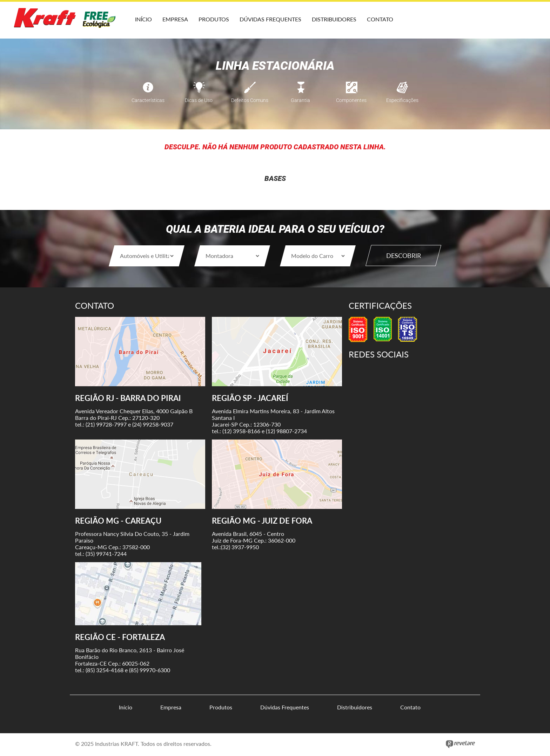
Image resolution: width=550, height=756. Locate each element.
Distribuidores (334, 19)
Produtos (214, 19)
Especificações (402, 92)
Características (148, 92)
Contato (380, 19)
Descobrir (404, 256)
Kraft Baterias (67, 21)
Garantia (300, 92)
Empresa (175, 19)
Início (143, 19)
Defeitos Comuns (250, 92)
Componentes (351, 92)
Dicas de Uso (199, 92)
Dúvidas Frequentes (270, 19)
